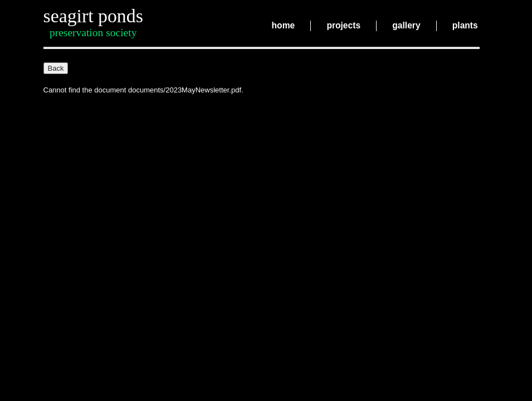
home (284, 26)
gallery (406, 26)
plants (465, 26)
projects (343, 26)
